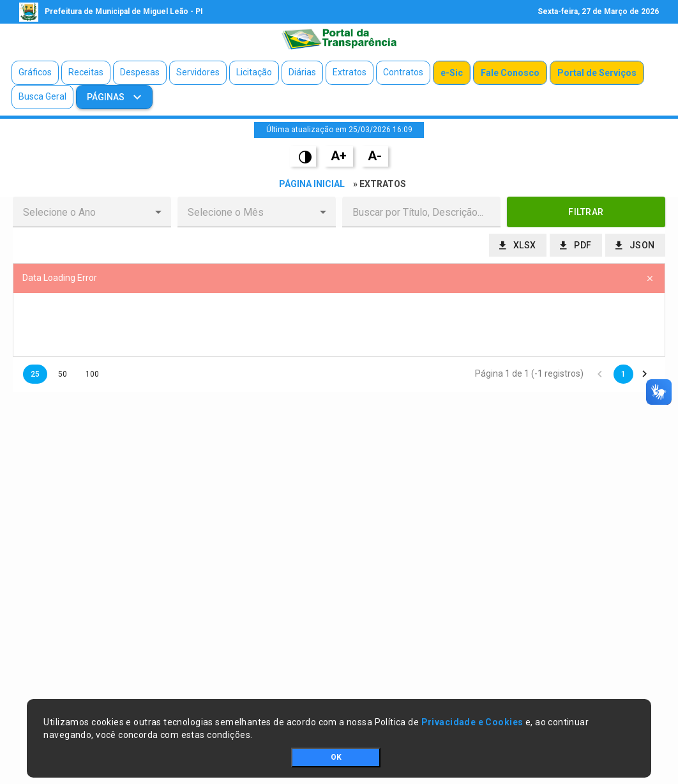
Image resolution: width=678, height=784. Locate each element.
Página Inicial (312, 184)
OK (336, 757)
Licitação (254, 72)
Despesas (140, 72)
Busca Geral (42, 96)
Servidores (198, 72)
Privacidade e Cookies (472, 722)
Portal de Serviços (597, 73)
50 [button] (63, 374)
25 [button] (35, 374)
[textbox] (421, 212)
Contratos (403, 72)
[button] (158, 212)
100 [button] (92, 374)
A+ (339, 156)
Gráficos (35, 72)
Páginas (107, 97)
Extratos (350, 72)
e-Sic (452, 73)
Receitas (86, 72)
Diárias (302, 72)
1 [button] (623, 374)
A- (375, 156)
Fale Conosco (510, 73)
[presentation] (339, 325)
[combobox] (82, 212)
